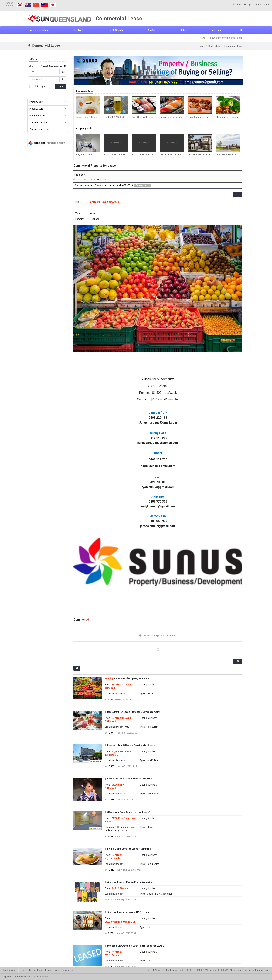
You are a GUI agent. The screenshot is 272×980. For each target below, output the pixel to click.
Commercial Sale (38, 122)
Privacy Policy (52, 970)
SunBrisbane (262, 5)
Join (237, 5)
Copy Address (143, 185)
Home (202, 46)
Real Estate (217, 30)
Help (24, 970)
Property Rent (36, 102)
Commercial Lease (39, 129)
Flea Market (79, 30)
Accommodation (39, 30)
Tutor (184, 30)
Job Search (117, 30)
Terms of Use (36, 970)
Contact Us (67, 970)
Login (248, 5)
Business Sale (37, 116)
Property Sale (36, 109)
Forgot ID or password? (53, 66)
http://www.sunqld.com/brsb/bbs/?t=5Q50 (112, 185)
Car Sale (152, 30)
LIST (238, 195)
